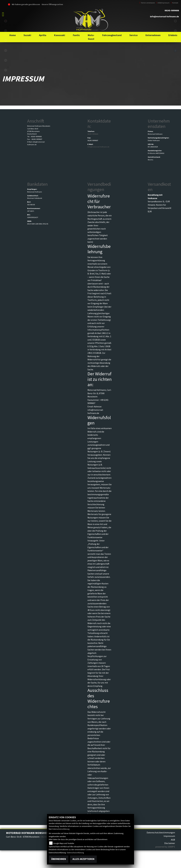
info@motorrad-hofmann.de (164, 16)
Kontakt (175, 3)
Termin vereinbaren (147, 3)
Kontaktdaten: (99, 124)
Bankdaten (37, 184)
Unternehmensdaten (159, 124)
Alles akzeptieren (83, 859)
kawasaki (6, 31)
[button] (27, 35)
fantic (6, 51)
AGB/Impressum (163, 3)
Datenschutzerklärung (61, 829)
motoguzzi (6, 60)
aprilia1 (6, 41)
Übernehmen (59, 859)
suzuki (6, 21)
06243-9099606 (172, 10)
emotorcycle (6, 70)
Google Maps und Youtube (64, 843)
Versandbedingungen (99, 187)
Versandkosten (159, 187)
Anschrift (36, 121)
